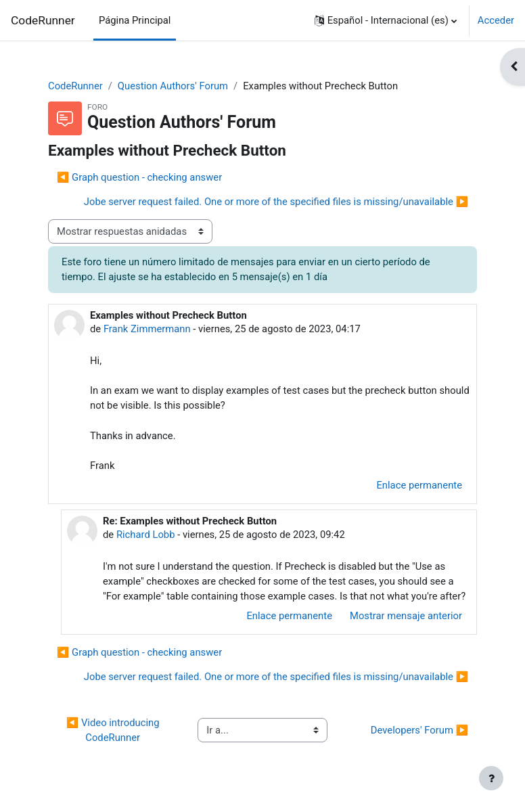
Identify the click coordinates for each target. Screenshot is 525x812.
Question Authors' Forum (173, 86)
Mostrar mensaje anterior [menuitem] (406, 616)
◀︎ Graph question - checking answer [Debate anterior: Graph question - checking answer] (139, 177)
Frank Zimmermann (147, 329)
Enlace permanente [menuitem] (419, 485)
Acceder (496, 20)
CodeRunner (43, 20)
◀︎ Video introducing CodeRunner (114, 730)
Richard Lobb (146, 535)
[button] (386, 20)
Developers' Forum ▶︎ (419, 730)
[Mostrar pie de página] (491, 778)
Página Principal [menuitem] (135, 20)
